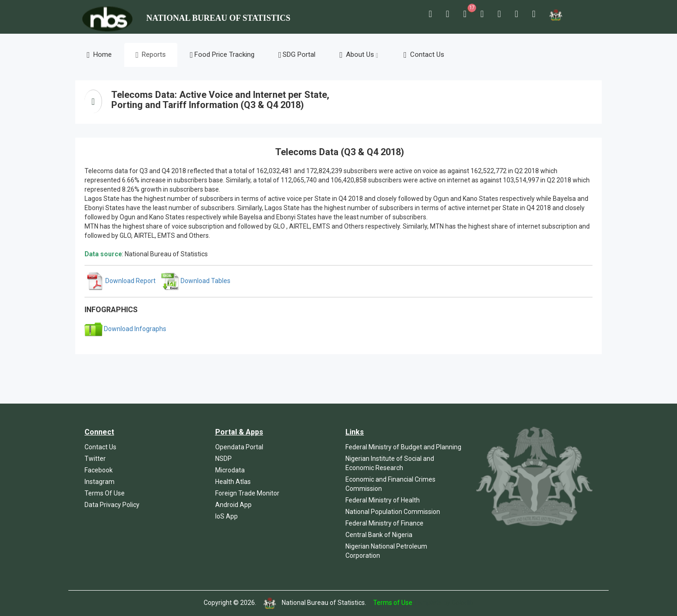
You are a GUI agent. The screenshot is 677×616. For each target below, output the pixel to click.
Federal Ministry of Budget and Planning (403, 447)
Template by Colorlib (444, 603)
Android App (233, 505)
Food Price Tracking (222, 55)
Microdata (230, 470)
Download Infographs (125, 329)
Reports (151, 55)
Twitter (95, 459)
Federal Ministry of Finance (384, 523)
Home (99, 55)
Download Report (121, 281)
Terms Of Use (105, 493)
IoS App (227, 516)
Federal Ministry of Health (383, 500)
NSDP (224, 459)
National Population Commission (393, 512)
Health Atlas (233, 482)
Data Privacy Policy (112, 505)
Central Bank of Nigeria (379, 535)
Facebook (99, 470)
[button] (430, 14)
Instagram (100, 482)
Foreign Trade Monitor (247, 493)
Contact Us (424, 55)
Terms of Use (393, 603)
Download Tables (196, 281)
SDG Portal (297, 55)
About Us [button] (359, 55)
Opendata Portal (239, 447)
